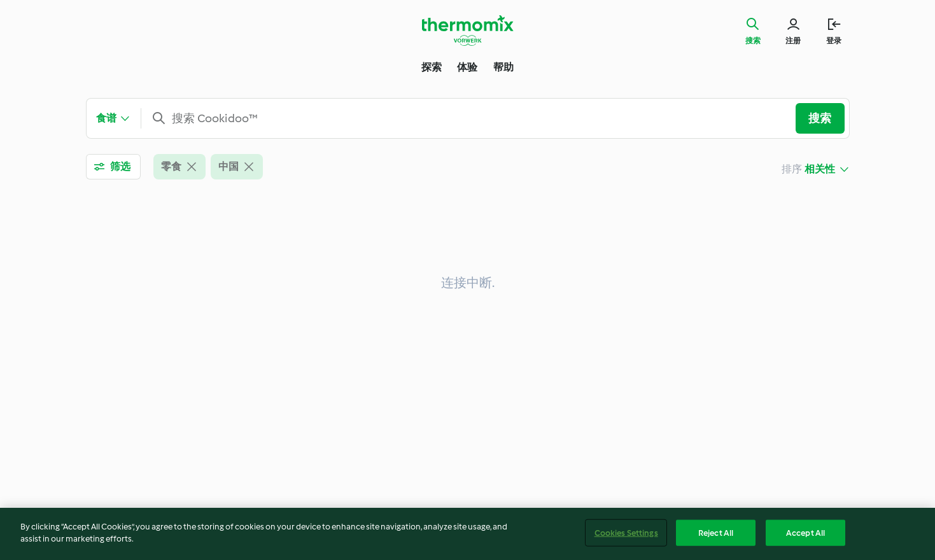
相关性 (820, 169)
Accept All (805, 537)
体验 (467, 67)
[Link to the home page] (468, 31)
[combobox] (474, 118)
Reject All (716, 537)
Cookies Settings (626, 537)
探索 (432, 67)
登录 (834, 41)
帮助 (503, 67)
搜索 (753, 41)
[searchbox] (474, 118)
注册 (793, 41)
